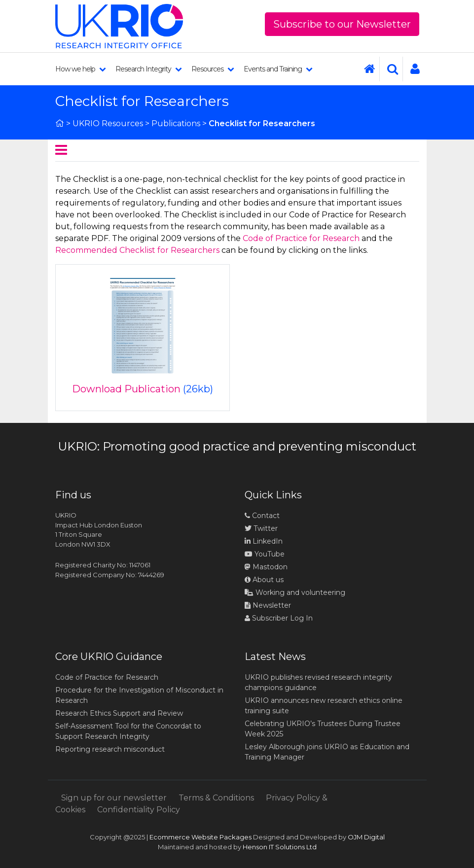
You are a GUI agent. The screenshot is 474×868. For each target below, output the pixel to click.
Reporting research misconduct (110, 749)
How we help (80, 69)
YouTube (265, 554)
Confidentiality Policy (139, 810)
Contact (262, 516)
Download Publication (126, 389)
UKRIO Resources (108, 123)
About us (264, 580)
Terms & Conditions (216, 798)
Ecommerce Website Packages (201, 837)
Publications (176, 123)
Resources (213, 69)
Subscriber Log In (279, 618)
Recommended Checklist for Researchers (137, 250)
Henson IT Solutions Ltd (280, 847)
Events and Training (278, 69)
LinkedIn (264, 541)
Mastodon (270, 567)
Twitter (261, 528)
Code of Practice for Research (301, 238)
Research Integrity (148, 69)
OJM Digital (366, 837)
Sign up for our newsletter (114, 798)
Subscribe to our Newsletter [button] (342, 24)
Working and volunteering (295, 592)
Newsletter (268, 605)
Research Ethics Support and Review (119, 713)
